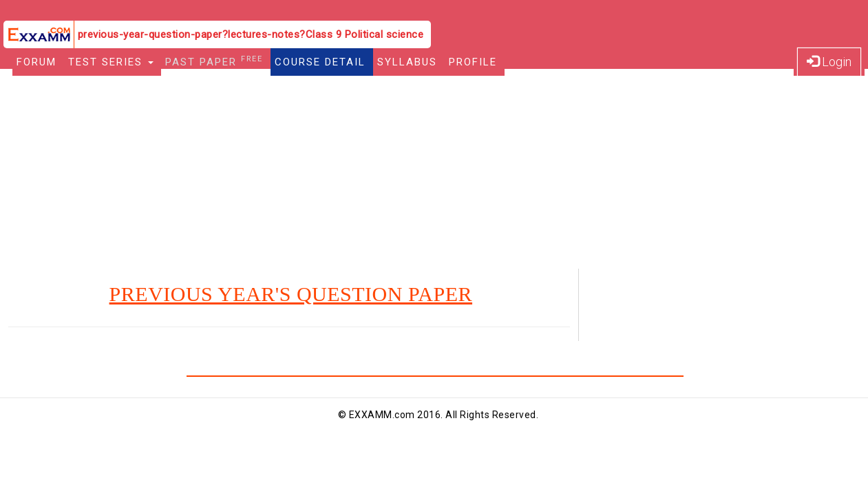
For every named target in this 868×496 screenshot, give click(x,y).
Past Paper (214, 61)
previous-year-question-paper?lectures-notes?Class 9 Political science (251, 34)
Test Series (111, 62)
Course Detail (320, 62)
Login (829, 62)
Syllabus (407, 62)
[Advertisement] (434, 172)
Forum (36, 62)
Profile (473, 62)
